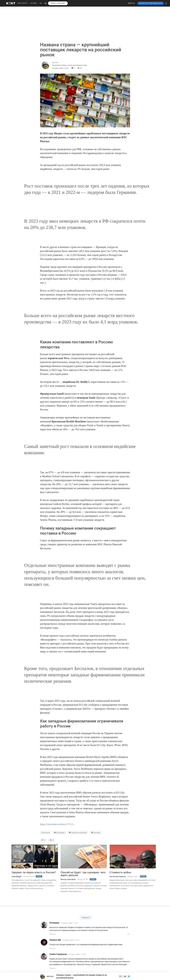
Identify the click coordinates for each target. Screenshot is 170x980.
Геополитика (45, 833)
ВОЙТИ (131, 3)
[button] (166, 3)
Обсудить (86, 918)
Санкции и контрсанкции (78, 833)
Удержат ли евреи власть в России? (34, 872)
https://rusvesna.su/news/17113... (58, 824)
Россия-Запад (59, 833)
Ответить (52, 934)
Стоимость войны (120, 872)
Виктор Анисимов (68, 879)
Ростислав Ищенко (118, 876)
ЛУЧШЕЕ (34, 3)
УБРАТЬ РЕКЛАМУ (58, 3)
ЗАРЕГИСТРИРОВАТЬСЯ (151, 3)
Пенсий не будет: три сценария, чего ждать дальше (83, 874)
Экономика (96, 833)
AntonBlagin (17, 876)
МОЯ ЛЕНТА (23, 3)
